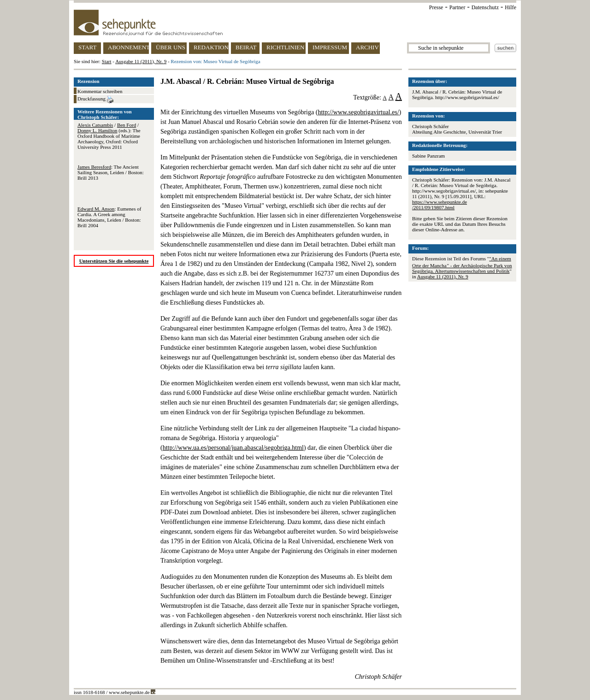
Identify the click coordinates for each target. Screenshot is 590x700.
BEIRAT (246, 47)
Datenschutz (485, 7)
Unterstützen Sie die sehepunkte (114, 261)
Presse (436, 7)
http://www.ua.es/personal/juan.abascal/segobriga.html (233, 448)
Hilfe (510, 7)
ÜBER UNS (171, 47)
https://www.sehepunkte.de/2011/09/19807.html (440, 205)
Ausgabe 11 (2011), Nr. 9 (141, 61)
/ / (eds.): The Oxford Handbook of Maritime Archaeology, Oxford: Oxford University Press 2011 (109, 136)
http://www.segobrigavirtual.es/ (358, 112)
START (87, 47)
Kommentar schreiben (100, 91)
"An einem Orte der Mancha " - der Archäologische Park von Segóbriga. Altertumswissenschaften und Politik (462, 265)
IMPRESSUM (330, 47)
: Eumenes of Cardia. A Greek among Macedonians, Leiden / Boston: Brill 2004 (109, 217)
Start (107, 61)
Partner (457, 7)
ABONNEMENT (128, 47)
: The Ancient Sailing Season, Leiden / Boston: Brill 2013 (111, 172)
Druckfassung (95, 100)
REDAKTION (211, 47)
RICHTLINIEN (285, 47)
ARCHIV (367, 47)
